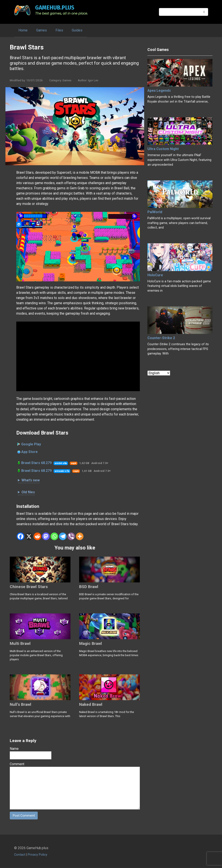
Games (42, 30)
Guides (77, 30)
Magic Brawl (91, 643)
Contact (20, 855)
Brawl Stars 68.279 (36, 463)
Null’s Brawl (20, 704)
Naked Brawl (91, 704)
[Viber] (71, 536)
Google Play (31, 444)
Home (23, 30)
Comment (17, 764)
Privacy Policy (38, 855)
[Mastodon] (46, 536)
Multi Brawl (20, 643)
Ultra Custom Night (163, 149)
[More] (80, 536)
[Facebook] (20, 536)
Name (14, 749)
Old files (28, 492)
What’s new (31, 480)
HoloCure (155, 275)
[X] (29, 536)
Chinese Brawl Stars (29, 587)
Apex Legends (159, 91)
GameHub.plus (55, 7)
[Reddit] (37, 536)
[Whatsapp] (54, 536)
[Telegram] (63, 536)
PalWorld (155, 212)
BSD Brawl (89, 587)
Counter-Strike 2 (161, 338)
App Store (29, 452)
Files (59, 30)
